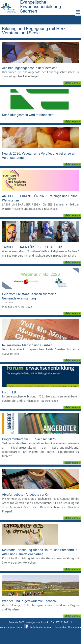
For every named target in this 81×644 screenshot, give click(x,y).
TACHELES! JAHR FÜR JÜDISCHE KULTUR (32, 247)
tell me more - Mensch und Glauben (27, 345)
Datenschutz (61, 627)
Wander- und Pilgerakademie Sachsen (29, 601)
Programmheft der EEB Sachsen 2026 (29, 439)
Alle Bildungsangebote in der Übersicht (29, 68)
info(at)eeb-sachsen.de (37, 622)
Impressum (75, 627)
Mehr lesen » (72, 83)
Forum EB (9, 392)
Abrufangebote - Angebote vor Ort (26, 495)
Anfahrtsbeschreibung (11, 627)
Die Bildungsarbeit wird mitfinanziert (28, 115)
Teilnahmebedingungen (42, 627)
